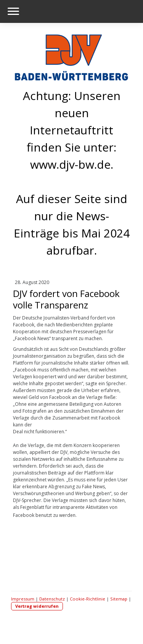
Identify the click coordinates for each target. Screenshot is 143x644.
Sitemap (119, 599)
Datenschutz (52, 599)
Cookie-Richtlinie (88, 599)
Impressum (23, 599)
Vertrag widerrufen (37, 606)
